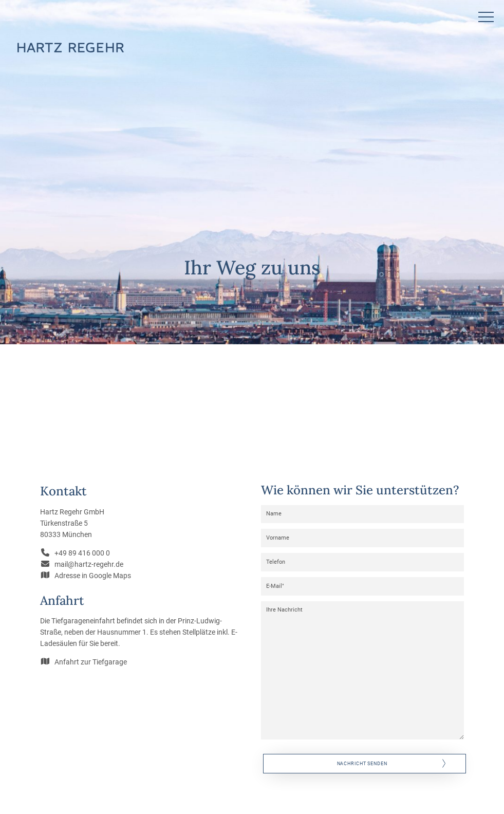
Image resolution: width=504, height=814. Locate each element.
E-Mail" (275, 586)
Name (274, 514)
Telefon (276, 562)
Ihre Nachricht (284, 610)
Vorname (278, 538)
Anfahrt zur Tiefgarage (91, 662)
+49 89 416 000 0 (82, 553)
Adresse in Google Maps (93, 576)
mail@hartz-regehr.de (89, 564)
